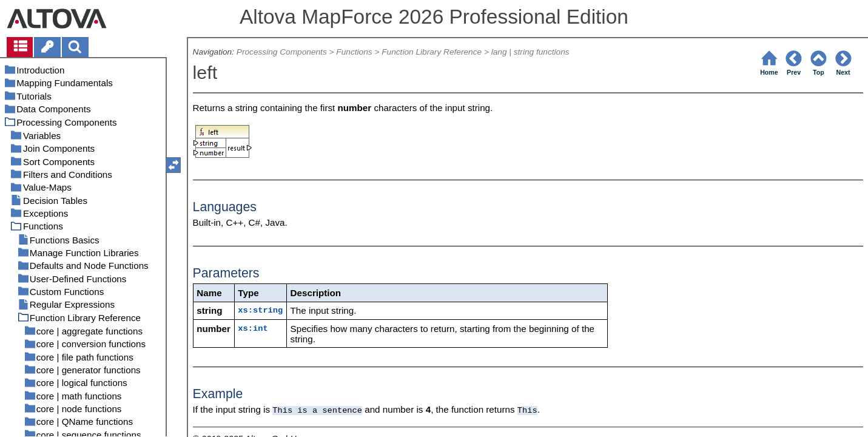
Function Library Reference (432, 52)
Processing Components (282, 52)
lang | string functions (530, 52)
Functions (354, 52)
